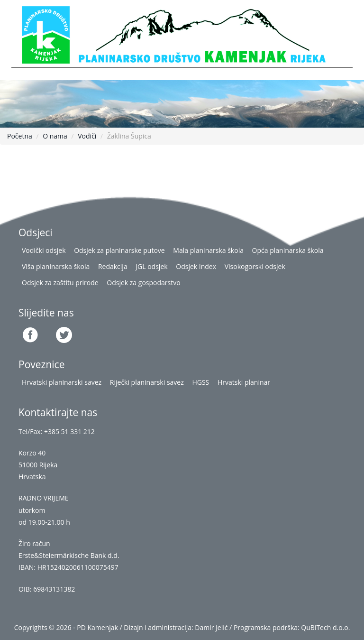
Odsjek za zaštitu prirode (60, 283)
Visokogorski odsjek (255, 266)
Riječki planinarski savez (147, 382)
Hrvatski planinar (244, 382)
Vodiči (87, 136)
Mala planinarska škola (208, 250)
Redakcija (113, 266)
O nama (55, 136)
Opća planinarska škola (288, 250)
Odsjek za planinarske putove (119, 250)
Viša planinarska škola (56, 266)
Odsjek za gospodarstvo (143, 283)
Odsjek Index (196, 266)
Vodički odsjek (44, 250)
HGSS (200, 382)
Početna (20, 136)
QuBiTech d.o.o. (325, 627)
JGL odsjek (151, 266)
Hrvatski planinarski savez (62, 382)
